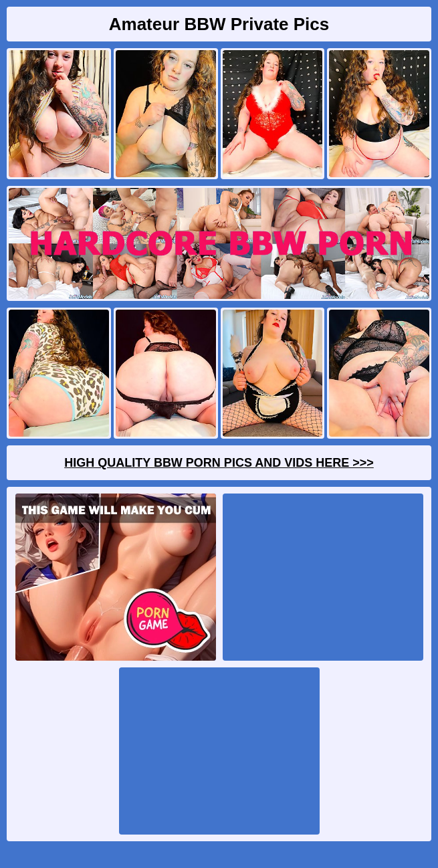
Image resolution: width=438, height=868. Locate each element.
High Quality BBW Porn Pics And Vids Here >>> (219, 463)
